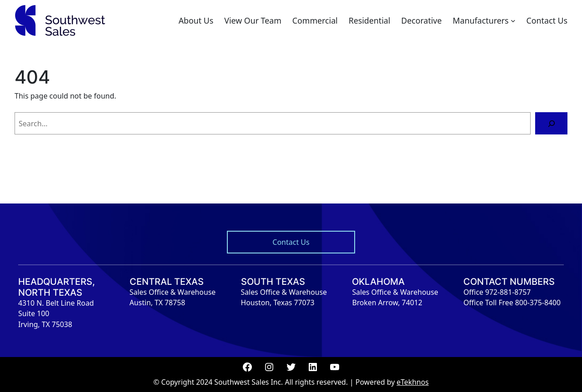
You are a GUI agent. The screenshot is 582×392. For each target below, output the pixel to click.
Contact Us (291, 242)
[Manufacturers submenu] (513, 21)
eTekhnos (412, 382)
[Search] (551, 123)
